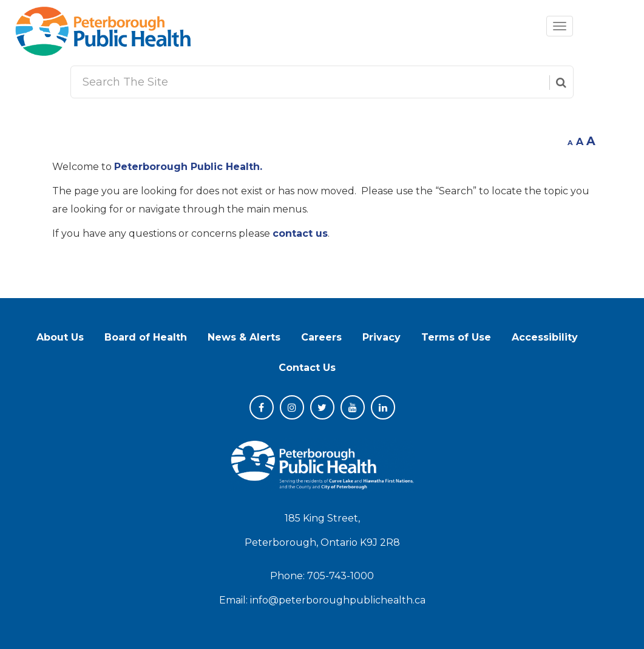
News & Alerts (244, 337)
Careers (321, 337)
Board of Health (146, 337)
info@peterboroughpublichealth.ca (338, 600)
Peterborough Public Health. (188, 167)
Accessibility (545, 337)
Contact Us (307, 368)
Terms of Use (456, 337)
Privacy (381, 337)
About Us (60, 337)
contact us (300, 233)
